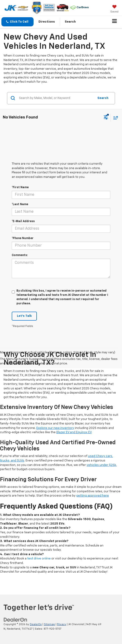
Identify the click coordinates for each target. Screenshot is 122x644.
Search (103, 98)
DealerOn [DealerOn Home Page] (36, 624)
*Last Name (20, 204)
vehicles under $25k (101, 465)
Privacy (62, 624)
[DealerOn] (15, 620)
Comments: (20, 255)
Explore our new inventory (55, 428)
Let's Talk (24, 316)
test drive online (39, 559)
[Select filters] (106, 118)
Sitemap (49, 624)
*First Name (20, 187)
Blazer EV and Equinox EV (74, 432)
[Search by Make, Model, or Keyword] (56, 98)
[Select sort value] (114, 118)
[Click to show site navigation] (115, 22)
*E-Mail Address (23, 221)
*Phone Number (23, 238)
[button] (17, 22)
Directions (47, 22)
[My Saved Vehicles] (114, 9)
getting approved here (93, 496)
